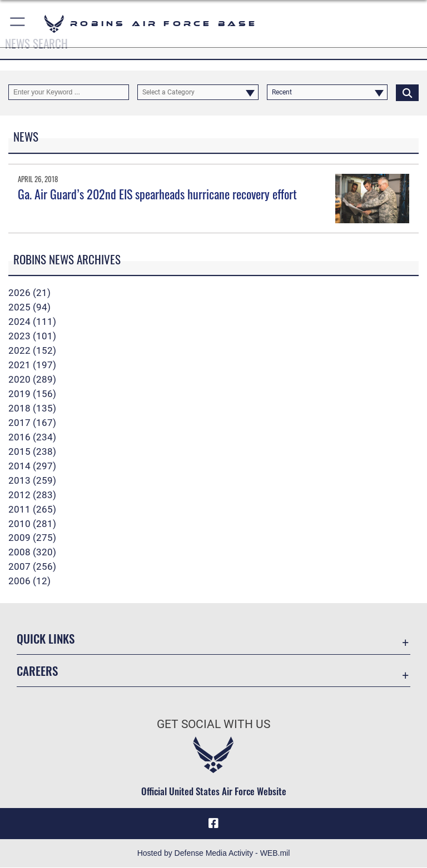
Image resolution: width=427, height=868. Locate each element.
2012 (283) (32, 495)
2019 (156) (32, 394)
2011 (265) (32, 509)
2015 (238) (32, 451)
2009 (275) (32, 538)
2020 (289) (32, 379)
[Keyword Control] (69, 92)
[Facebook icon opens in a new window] (213, 824)
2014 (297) (32, 466)
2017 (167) (32, 423)
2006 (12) (29, 581)
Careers (37, 671)
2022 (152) (32, 350)
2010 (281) (32, 524)
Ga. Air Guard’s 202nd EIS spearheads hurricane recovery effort (157, 194)
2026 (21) (29, 293)
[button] (18, 24)
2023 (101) (32, 336)
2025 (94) (29, 307)
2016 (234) (32, 437)
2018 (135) (32, 408)
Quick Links (46, 638)
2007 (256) (32, 566)
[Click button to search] (407, 92)
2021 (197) (32, 365)
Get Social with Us (213, 724)
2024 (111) (32, 322)
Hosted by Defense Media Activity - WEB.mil (214, 854)
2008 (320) (32, 552)
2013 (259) (32, 480)
